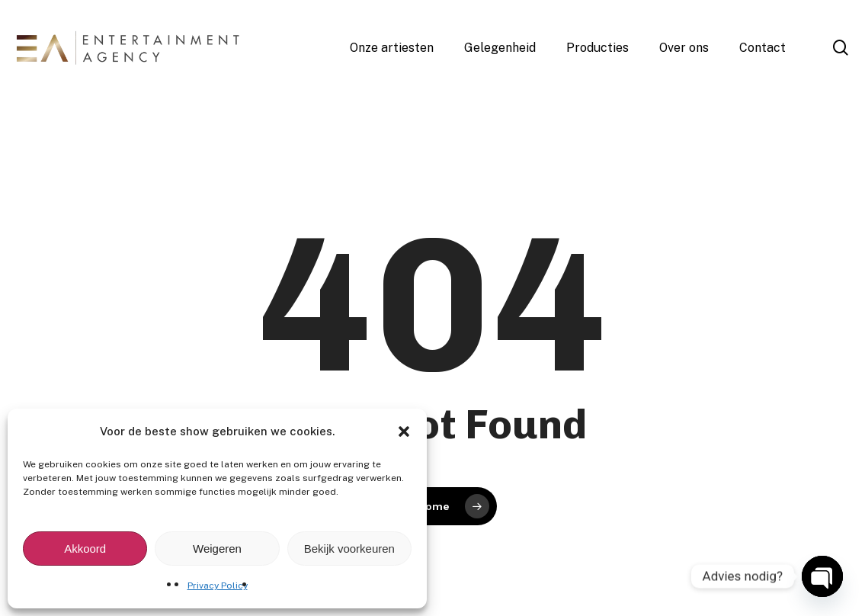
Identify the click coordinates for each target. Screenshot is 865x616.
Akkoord (85, 549)
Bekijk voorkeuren (349, 549)
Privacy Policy (218, 586)
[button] (404, 432)
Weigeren (217, 549)
